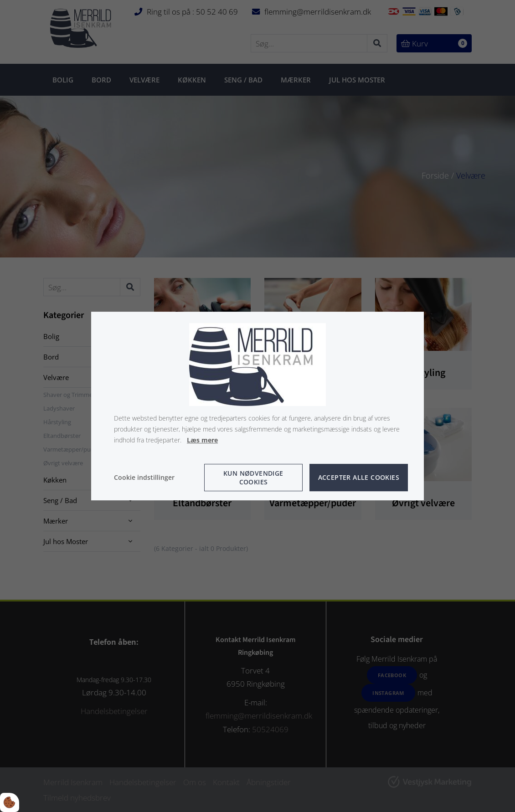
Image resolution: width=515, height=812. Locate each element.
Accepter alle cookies (359, 477)
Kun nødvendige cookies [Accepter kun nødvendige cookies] (253, 478)
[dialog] (257, 406)
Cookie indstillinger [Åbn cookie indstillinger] (144, 477)
